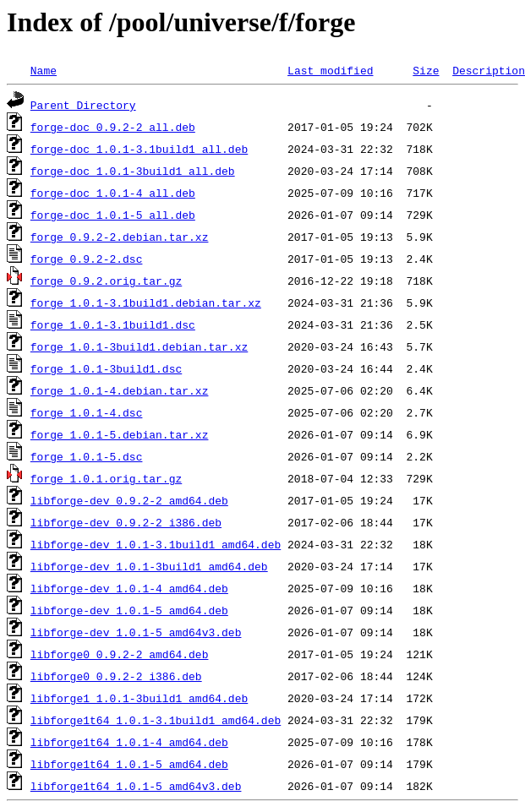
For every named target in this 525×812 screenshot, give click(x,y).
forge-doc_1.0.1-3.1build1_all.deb (139, 149)
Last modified (330, 70)
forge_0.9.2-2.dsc (87, 259)
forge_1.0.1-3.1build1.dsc (113, 324)
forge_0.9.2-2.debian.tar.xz (120, 237)
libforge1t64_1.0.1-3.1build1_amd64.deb (156, 720)
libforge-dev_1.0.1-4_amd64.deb (129, 588)
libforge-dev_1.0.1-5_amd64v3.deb (136, 632)
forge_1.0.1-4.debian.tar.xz (120, 390)
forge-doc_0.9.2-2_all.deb (113, 127)
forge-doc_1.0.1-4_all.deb (113, 193)
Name (44, 70)
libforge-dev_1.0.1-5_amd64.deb (129, 610)
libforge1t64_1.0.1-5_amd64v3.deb (136, 786)
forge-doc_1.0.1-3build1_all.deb (133, 171)
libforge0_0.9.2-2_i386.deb (116, 676)
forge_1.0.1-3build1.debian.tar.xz (139, 346)
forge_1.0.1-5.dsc (87, 456)
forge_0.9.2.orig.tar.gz (106, 281)
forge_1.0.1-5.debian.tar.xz (120, 434)
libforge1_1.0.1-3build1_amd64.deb (139, 698)
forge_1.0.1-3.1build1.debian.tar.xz (146, 302)
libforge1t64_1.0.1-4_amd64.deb (129, 742)
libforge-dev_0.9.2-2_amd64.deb (129, 500)
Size (426, 70)
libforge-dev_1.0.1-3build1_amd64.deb (149, 566)
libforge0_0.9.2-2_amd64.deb (120, 654)
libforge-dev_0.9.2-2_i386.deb (126, 522)
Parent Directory (83, 105)
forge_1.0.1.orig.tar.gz (106, 478)
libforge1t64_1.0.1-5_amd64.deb (129, 764)
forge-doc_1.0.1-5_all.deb (113, 215)
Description (489, 70)
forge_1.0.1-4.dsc (87, 412)
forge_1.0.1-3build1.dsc (106, 368)
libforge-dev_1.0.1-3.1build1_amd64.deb (156, 544)
